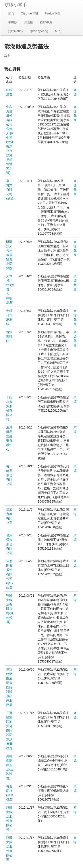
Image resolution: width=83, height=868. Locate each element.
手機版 (13, 22)
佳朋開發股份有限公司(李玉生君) (10, 574)
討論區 (29, 22)
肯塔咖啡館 (9, 336)
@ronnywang (39, 31)
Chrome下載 (29, 13)
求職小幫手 (16, 5)
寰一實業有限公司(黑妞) (10, 190)
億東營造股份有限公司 (9, 544)
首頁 (11, 13)
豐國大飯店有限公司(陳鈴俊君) (10, 609)
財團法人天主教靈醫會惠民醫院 (9, 255)
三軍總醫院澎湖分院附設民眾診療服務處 (9, 687)
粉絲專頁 (46, 22)
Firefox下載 (53, 13)
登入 (58, 31)
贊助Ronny (15, 31)
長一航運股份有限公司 (9, 475)
